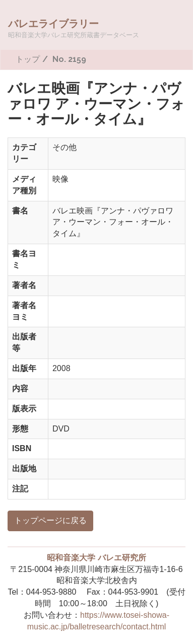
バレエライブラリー (74, 28)
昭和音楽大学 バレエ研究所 (96, 558)
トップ (28, 59)
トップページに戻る (50, 520)
